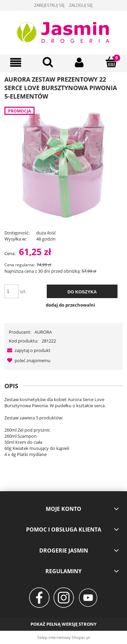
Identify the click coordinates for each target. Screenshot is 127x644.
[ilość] (12, 291)
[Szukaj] (48, 62)
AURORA (43, 332)
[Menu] (16, 63)
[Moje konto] (80, 63)
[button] (27, 350)
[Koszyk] (111, 62)
